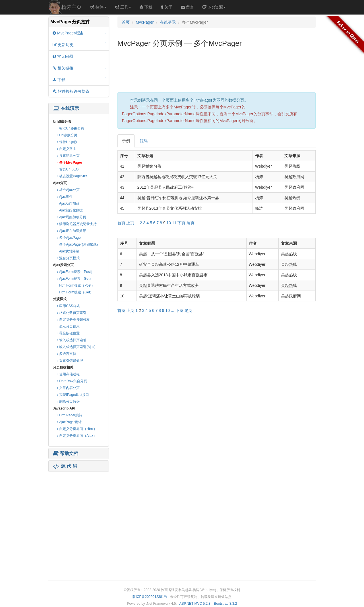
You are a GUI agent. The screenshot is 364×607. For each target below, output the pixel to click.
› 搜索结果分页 (68, 156)
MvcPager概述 (79, 33)
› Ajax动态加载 (68, 203)
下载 (146, 7)
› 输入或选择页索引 (72, 340)
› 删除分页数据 (68, 402)
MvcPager (145, 22)
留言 (187, 7)
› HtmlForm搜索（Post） (76, 285)
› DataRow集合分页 (72, 381)
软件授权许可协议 (79, 91)
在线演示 (66, 108)
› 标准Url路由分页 (71, 128)
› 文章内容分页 (68, 388)
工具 (123, 7)
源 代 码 (65, 466)
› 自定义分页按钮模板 (74, 320)
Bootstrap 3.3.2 (225, 604)
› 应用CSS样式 (69, 306)
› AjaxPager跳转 (69, 422)
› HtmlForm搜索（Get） (75, 292)
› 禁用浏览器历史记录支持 (77, 224)
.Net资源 (214, 7)
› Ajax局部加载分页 (72, 217)
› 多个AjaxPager (70, 238)
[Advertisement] (78, 509)
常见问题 (79, 56)
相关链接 (79, 68)
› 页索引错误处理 (70, 361)
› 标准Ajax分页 (68, 190)
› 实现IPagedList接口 (73, 395)
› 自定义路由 (67, 149)
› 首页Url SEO (68, 169)
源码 (144, 141)
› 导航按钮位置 (68, 333)
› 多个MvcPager (70, 162)
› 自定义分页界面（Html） (77, 429)
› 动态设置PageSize (72, 176)
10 (169, 223)
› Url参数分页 (67, 135)
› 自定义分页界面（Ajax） (77, 436)
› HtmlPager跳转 (70, 415)
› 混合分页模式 (68, 258)
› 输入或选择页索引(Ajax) (76, 347)
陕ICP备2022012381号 (150, 597)
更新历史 (79, 45)
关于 (167, 7)
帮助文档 (66, 454)
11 (174, 223)
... (137, 223)
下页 (181, 223)
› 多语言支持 (67, 354)
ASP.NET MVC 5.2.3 (195, 604)
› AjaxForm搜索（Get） (75, 279)
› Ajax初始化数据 (70, 210)
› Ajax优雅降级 (68, 251)
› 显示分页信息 (68, 326)
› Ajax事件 (65, 197)
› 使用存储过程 (68, 374)
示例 (126, 141)
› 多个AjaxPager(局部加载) (77, 244)
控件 (98, 7)
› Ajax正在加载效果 (72, 231)
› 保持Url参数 (67, 142)
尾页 (191, 223)
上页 (130, 223)
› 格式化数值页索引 (72, 313)
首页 (126, 22)
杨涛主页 (71, 7)
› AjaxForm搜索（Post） (76, 272)
